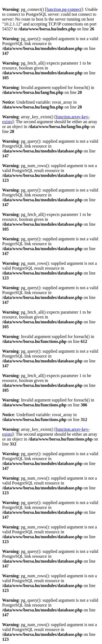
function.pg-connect (64, 9)
